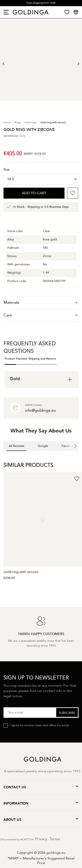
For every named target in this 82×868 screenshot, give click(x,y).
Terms (55, 839)
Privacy (41, 839)
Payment (22, 359)
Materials (41, 303)
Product (10, 359)
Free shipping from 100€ (41, 3)
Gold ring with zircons (21, 572)
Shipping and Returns (42, 359)
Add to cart (34, 193)
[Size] (41, 179)
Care (41, 315)
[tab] (41, 303)
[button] (3, 455)
